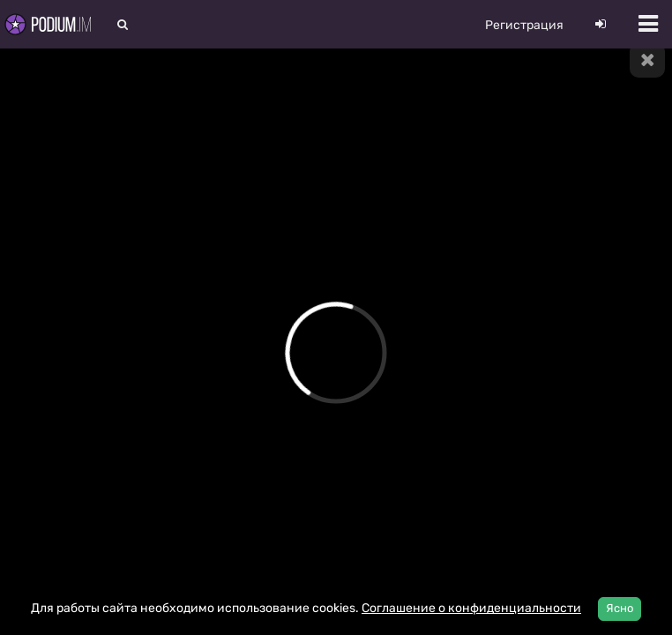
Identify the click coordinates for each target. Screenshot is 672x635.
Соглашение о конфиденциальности (471, 608)
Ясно (620, 608)
